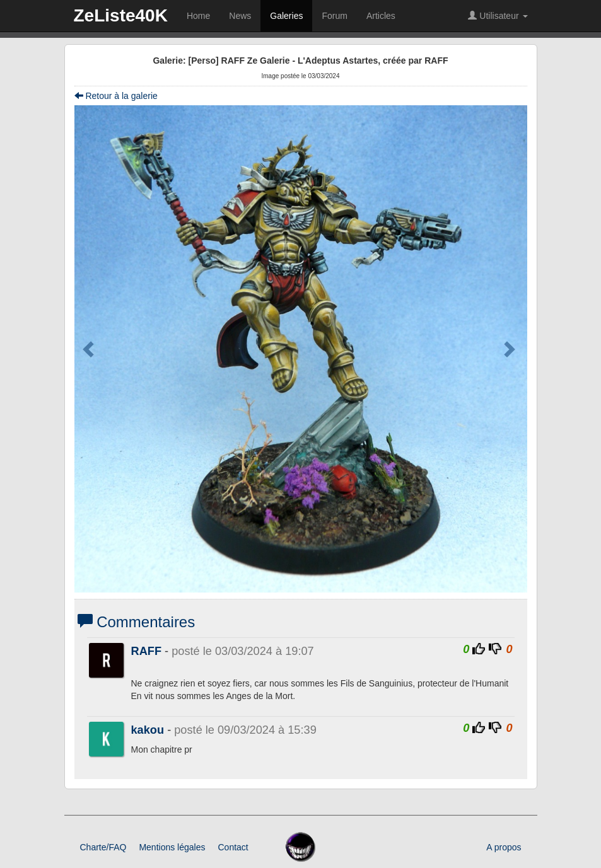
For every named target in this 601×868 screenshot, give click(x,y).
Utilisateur (498, 16)
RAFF (147, 651)
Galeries (286, 16)
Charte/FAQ (103, 847)
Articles (381, 16)
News (240, 16)
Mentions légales (172, 847)
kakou (148, 730)
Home (198, 16)
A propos (504, 847)
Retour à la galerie (116, 96)
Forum (334, 16)
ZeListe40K (121, 15)
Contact (233, 847)
